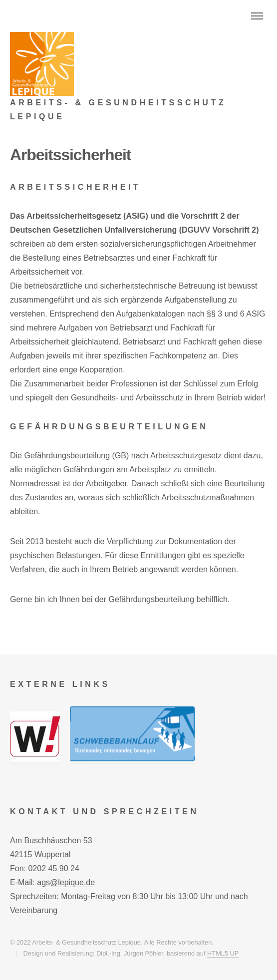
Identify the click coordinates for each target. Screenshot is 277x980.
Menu (257, 16)
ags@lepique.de (66, 882)
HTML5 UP (223, 953)
